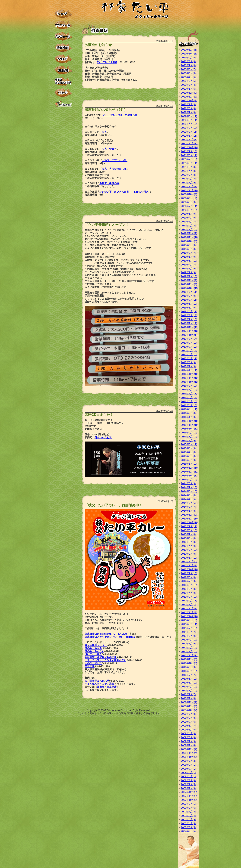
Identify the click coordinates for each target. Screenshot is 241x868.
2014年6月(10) (189, 491)
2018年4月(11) (189, 311)
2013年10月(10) (190, 522)
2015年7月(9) (188, 440)
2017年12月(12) (190, 327)
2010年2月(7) (188, 694)
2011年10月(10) (190, 616)
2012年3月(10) (189, 597)
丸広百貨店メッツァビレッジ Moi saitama (110, 637)
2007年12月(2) (189, 792)
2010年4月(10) (189, 687)
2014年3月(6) (188, 503)
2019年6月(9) (188, 257)
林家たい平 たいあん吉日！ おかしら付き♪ (125, 192)
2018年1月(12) (189, 323)
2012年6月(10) (189, 585)
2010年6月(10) (189, 679)
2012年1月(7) (188, 604)
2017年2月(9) (188, 366)
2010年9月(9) (188, 667)
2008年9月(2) (188, 761)
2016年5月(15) (189, 401)
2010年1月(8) (188, 698)
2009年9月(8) (188, 714)
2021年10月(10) (190, 147)
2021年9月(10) (189, 151)
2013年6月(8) (188, 538)
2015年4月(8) (188, 452)
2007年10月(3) (189, 800)
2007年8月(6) (188, 808)
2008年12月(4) (189, 749)
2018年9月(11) (189, 292)
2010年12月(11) (190, 655)
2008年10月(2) (189, 757)
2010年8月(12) (189, 671)
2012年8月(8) (188, 577)
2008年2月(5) (188, 784)
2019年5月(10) (189, 261)
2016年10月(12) (190, 382)
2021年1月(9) (188, 183)
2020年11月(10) (190, 190)
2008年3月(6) (188, 780)
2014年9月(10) (189, 480)
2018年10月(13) (190, 288)
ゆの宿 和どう (93, 663)
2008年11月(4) (189, 753)
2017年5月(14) (189, 354)
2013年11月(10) (190, 519)
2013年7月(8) (188, 534)
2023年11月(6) (189, 50)
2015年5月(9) (188, 448)
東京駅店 (112, 687)
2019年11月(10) (190, 237)
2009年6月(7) (188, 726)
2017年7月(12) (189, 347)
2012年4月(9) (188, 593)
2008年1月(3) (188, 788)
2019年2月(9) (188, 272)
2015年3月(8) (188, 456)
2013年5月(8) (188, 542)
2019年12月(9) (189, 233)
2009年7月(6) (188, 722)
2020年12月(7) (189, 186)
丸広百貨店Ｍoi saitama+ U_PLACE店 (106, 634)
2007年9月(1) (188, 804)
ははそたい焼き (93, 654)
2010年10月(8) (189, 663)
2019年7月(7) (188, 253)
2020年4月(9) (188, 218)
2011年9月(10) (189, 620)
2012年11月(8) (189, 565)
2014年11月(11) (190, 472)
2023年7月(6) (188, 65)
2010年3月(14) (189, 691)
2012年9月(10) (189, 573)
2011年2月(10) (189, 648)
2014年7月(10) (189, 487)
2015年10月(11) (190, 429)
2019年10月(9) (189, 241)
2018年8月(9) (188, 296)
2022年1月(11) (189, 136)
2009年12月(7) (189, 702)
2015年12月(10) (190, 421)
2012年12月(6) (189, 561)
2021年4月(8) (188, 171)
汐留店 (101, 687)
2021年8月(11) (189, 155)
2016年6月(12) (189, 397)
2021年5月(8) (188, 167)
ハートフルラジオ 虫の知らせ (120, 115)
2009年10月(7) (189, 710)
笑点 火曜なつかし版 (114, 169)
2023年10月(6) (189, 54)
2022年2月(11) (189, 132)
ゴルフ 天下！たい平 (114, 160)
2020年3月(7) (188, 222)
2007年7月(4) (188, 812)
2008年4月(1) (188, 776)
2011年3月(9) (188, 644)
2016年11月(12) (190, 378)
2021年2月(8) (188, 179)
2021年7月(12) (189, 159)
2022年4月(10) (189, 124)
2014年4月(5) (188, 499)
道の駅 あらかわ (95, 651)
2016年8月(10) (189, 390)
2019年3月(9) (188, 269)
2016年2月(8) (188, 413)
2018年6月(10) (189, 304)
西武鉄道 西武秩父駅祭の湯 (101, 657)
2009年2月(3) (188, 741)
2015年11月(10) (190, 425)
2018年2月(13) (189, 319)
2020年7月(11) (189, 206)
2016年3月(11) (189, 409)
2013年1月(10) (189, 558)
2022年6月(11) (189, 116)
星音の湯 (90, 666)
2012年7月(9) (188, 581)
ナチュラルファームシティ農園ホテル (106, 660)
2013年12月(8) (189, 515)
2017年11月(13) (190, 331)
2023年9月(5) (188, 58)
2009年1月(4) (188, 745)
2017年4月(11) (189, 358)
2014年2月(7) (188, 507)
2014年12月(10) (190, 468)
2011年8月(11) (189, 624)
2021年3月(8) (188, 175)
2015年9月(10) (189, 433)
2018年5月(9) (188, 308)
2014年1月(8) (188, 511)
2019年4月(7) (188, 265)
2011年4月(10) (189, 640)
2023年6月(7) (188, 69)
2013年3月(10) (189, 550)
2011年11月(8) (189, 612)
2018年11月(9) (189, 284)
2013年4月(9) (188, 546)
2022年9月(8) (188, 104)
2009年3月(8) (188, 737)
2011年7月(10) (189, 628)
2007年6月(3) (188, 815)
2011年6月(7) (188, 632)
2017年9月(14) (189, 339)
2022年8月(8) (188, 108)
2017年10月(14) (190, 335)
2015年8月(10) (189, 437)
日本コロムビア (103, 437)
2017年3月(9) (188, 362)
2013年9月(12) (189, 526)
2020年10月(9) (189, 194)
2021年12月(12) (190, 139)
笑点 (104, 132)
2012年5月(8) (188, 589)
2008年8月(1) (188, 765)
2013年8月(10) (189, 530)
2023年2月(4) (188, 85)
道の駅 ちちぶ (93, 648)
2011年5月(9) (188, 636)
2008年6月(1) (188, 772)
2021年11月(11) (190, 143)
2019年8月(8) (188, 249)
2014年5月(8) (188, 495)
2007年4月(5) (188, 823)
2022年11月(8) (189, 97)
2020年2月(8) (188, 226)
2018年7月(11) (189, 300)
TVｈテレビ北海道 (107, 62)
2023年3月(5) (188, 81)
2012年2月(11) (189, 601)
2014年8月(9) (188, 483)
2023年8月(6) (188, 61)
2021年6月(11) (189, 163)
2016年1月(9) (188, 417)
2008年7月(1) (188, 769)
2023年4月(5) (188, 77)
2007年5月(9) (188, 819)
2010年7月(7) (188, 675)
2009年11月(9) (189, 706)
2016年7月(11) (189, 394)
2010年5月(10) (189, 683)
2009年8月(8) (188, 718)
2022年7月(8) (188, 112)
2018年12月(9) (189, 280)
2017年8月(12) (189, 343)
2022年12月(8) (189, 93)
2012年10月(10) (190, 569)
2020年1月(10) (189, 229)
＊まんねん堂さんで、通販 (99, 684)
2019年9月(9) (188, 245)
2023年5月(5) (188, 73)
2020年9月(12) (189, 198)
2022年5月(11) (189, 120)
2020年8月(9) (188, 202)
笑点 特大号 (109, 149)
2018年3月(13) (189, 315)
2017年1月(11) (189, 370)
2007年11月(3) (189, 796)
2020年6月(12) (189, 210)
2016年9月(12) (189, 386)
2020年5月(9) (188, 214)
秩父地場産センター (96, 645)
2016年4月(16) (189, 405)
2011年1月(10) (189, 651)
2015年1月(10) (189, 464)
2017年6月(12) (189, 350)
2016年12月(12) (190, 374)
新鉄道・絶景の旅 (109, 183)
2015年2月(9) (188, 460)
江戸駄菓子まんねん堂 (97, 681)
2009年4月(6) (188, 733)
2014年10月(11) (190, 476)
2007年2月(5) (188, 831)
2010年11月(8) (189, 659)
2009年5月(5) (188, 730)
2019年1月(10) (189, 276)
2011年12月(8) (189, 608)
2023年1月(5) (188, 89)
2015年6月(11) (189, 444)
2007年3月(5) (188, 827)
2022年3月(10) (189, 128)
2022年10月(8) (189, 100)
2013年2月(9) (188, 554)
